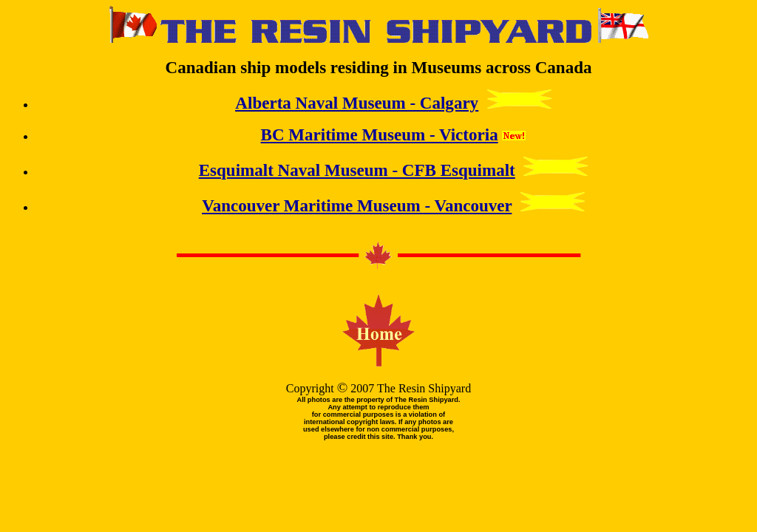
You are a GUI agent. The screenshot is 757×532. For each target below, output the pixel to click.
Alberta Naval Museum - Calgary (357, 103)
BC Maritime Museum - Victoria (380, 134)
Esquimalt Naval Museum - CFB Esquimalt (357, 170)
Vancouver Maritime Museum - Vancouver (357, 205)
